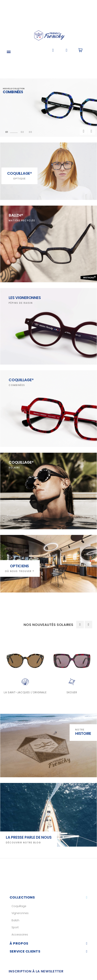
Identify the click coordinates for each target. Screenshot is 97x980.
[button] (53, 50)
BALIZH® (16, 215)
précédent (84, 131)
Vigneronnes (20, 913)
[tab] (49, 897)
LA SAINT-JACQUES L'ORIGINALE (25, 692)
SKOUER (72, 692)
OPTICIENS (19, 566)
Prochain (91, 131)
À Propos (19, 943)
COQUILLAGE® (21, 380)
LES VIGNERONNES (25, 298)
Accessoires (20, 935)
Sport (15, 927)
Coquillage (19, 906)
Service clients (25, 951)
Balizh (15, 920)
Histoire (83, 733)
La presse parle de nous (29, 837)
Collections (22, 897)
